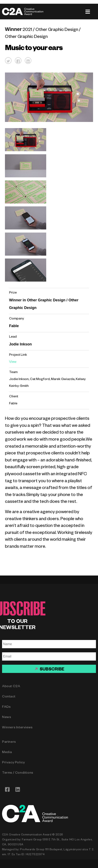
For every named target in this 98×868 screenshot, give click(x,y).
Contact (9, 697)
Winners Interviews (17, 728)
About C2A (11, 687)
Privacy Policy (13, 763)
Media (7, 753)
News (6, 718)
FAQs (6, 707)
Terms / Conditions (18, 773)
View (13, 362)
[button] (8, 61)
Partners (9, 742)
